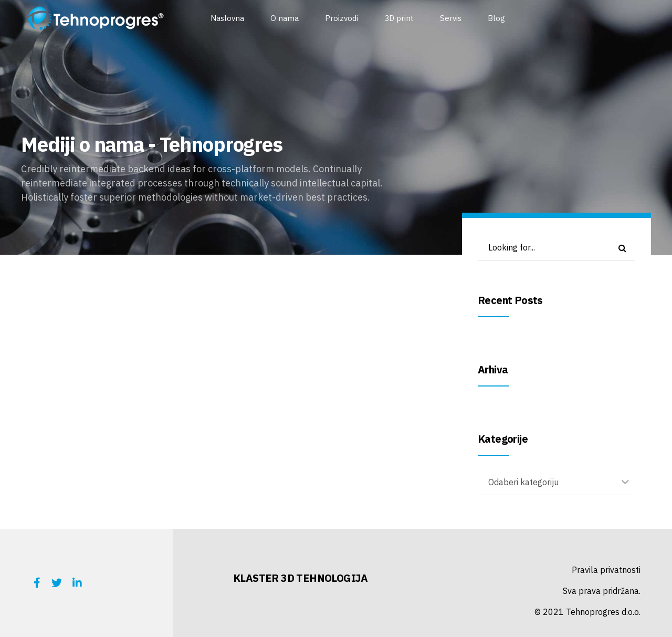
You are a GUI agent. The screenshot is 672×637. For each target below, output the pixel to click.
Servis (451, 18)
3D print (399, 18)
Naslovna (227, 18)
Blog (496, 18)
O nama (285, 18)
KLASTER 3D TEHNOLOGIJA (301, 578)
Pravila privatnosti (606, 570)
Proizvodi (342, 18)
